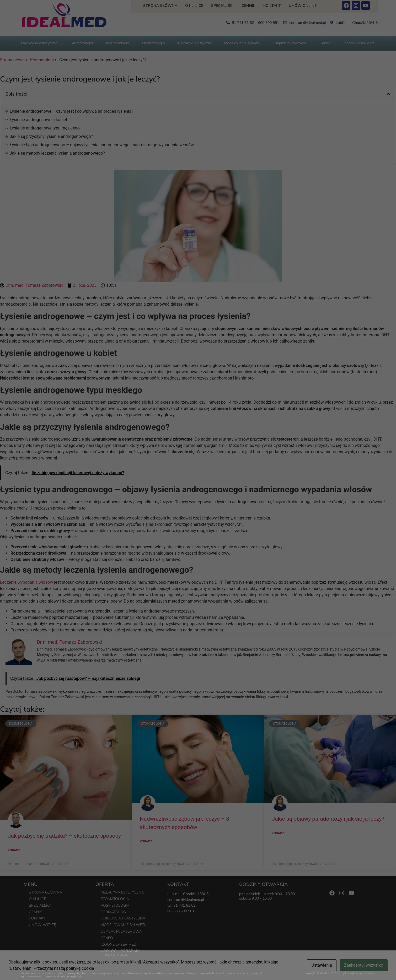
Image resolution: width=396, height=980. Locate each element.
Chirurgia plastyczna (123, 918)
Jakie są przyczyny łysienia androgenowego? (51, 136)
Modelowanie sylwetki (124, 925)
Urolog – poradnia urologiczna (120, 953)
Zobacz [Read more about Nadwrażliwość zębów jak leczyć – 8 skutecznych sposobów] (146, 841)
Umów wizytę (42, 925)
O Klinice (194, 6)
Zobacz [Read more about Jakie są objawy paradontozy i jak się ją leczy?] (278, 833)
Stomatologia (115, 899)
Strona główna (160, 6)
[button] (388, 94)
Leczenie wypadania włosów (26, 582)
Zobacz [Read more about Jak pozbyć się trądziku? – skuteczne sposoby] (14, 850)
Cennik (248, 6)
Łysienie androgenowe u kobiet (38, 120)
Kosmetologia (43, 60)
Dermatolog (113, 912)
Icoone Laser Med (119, 944)
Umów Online (303, 6)
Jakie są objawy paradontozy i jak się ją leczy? (328, 819)
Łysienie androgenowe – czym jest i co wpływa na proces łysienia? (71, 111)
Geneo (107, 938)
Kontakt (272, 6)
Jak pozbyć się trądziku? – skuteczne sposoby (64, 836)
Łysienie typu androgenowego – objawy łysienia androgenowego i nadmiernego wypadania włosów (102, 145)
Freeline (370, 973)
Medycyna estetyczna (122, 892)
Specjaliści (222, 6)
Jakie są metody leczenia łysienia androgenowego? (57, 153)
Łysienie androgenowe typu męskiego (45, 128)
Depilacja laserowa (121, 931)
